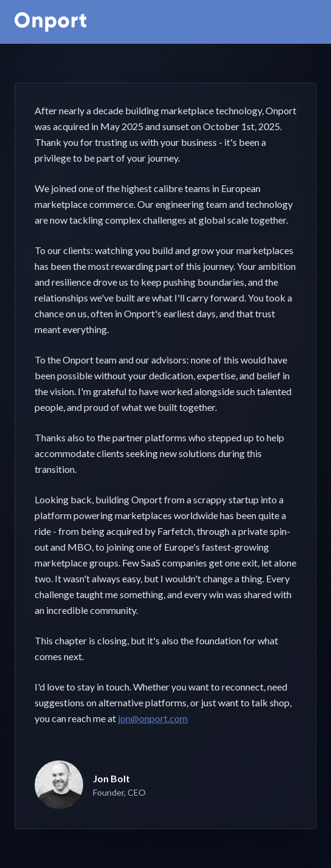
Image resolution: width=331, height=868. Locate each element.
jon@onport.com (153, 718)
